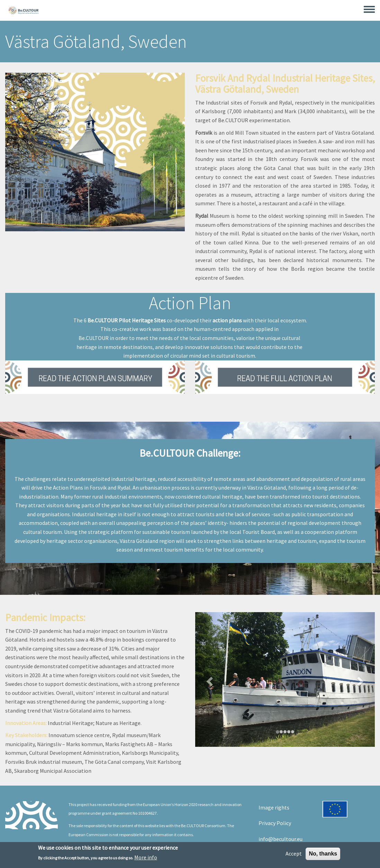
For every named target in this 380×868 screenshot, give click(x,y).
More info (146, 859)
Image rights (274, 807)
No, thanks (323, 855)
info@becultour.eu (281, 839)
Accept (294, 855)
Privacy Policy (275, 823)
